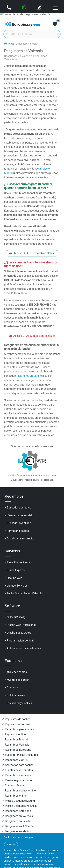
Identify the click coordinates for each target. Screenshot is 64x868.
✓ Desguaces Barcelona (17, 811)
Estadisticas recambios (20, 539)
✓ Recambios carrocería (17, 775)
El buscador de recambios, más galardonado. (32, 480)
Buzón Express (15, 570)
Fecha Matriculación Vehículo (24, 593)
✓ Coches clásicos (13, 785)
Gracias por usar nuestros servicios (32, 446)
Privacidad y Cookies (18, 703)
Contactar (12, 687)
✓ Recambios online (14, 796)
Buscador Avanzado (18, 523)
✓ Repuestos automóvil (16, 724)
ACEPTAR (11, 844)
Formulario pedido (17, 531)
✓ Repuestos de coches (16, 719)
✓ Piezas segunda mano (17, 780)
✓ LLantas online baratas (17, 770)
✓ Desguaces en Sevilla (16, 821)
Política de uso (15, 695)
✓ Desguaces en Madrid (17, 831)
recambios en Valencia (30, 376)
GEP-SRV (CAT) (15, 617)
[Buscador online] (32, 34)
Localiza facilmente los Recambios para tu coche (32, 475)
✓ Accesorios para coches (18, 765)
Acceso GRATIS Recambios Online (32, 253)
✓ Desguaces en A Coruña (18, 826)
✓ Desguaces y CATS (15, 760)
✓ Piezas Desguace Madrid (18, 801)
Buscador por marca (18, 508)
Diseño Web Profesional (20, 625)
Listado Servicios (16, 586)
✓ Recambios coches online (19, 791)
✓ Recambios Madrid (15, 740)
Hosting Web (13, 578)
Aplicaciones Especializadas (23, 648)
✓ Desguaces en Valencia (17, 816)
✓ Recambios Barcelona (17, 750)
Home (9, 44)
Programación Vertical (19, 641)
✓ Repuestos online (14, 734)
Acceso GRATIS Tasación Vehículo (32, 336)
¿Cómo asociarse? (17, 680)
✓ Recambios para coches (18, 729)
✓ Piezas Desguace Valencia (19, 806)
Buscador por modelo (19, 515)
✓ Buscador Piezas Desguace (20, 755)
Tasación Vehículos (18, 562)
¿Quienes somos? (16, 672)
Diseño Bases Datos (18, 633)
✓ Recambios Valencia (16, 745)
